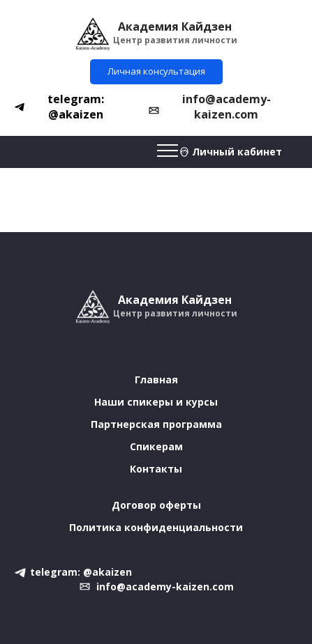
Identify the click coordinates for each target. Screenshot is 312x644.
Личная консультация (156, 71)
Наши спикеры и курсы (156, 402)
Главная (156, 379)
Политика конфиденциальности (156, 527)
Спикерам (156, 446)
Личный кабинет (237, 152)
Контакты (156, 469)
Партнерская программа (156, 424)
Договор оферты (156, 505)
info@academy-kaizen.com (226, 107)
